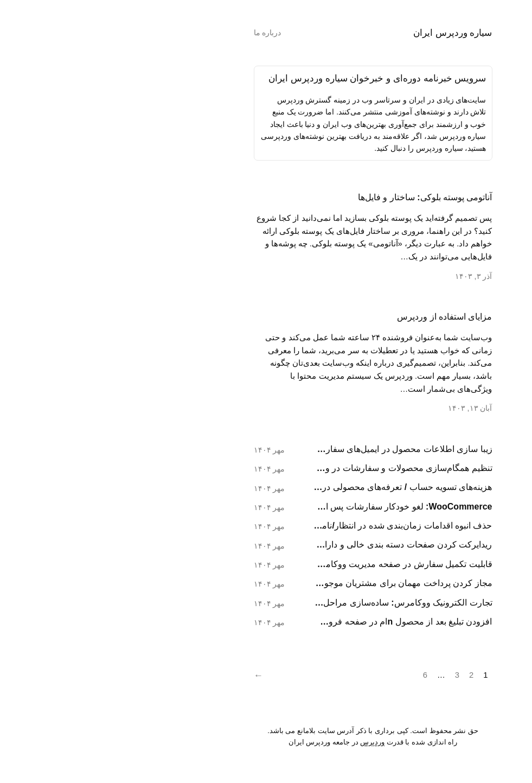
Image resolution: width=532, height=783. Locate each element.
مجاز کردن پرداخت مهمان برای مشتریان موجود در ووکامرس (296, 583)
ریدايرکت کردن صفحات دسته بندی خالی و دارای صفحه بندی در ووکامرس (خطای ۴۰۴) (296, 545)
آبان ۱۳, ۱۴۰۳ (363, 408)
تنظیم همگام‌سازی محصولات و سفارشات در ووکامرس (296, 468)
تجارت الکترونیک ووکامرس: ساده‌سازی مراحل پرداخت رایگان (296, 603)
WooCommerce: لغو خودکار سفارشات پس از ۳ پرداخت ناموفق (296, 507)
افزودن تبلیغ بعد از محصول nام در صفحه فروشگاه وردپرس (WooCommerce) (296, 622)
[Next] (154, 676)
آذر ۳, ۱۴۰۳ (367, 276)
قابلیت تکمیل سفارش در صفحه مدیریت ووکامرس (296, 564)
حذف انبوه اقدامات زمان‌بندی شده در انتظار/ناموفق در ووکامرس (296, 526)
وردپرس (265, 742)
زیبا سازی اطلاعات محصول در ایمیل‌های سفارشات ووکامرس (296, 449)
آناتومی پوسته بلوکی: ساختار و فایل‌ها (318, 197)
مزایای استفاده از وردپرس (338, 317)
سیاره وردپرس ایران (346, 33)
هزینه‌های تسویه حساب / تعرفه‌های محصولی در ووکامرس (296, 487)
